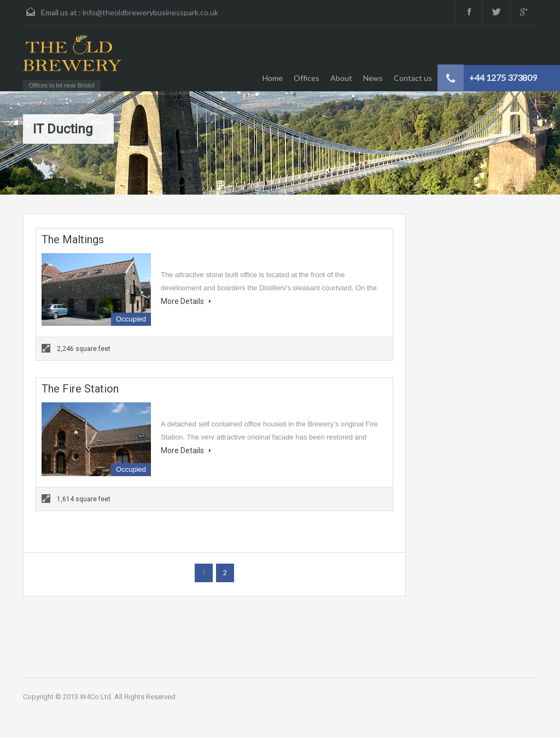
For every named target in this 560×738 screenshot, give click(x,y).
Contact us (413, 78)
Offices (307, 78)
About (341, 78)
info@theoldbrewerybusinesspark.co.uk (150, 12)
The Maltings (73, 239)
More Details (186, 301)
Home (273, 78)
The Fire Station (80, 389)
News (373, 78)
